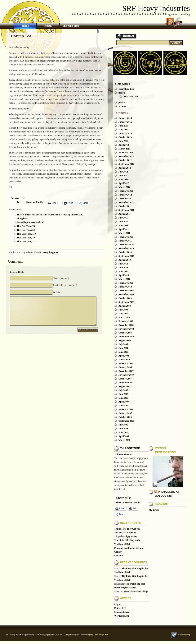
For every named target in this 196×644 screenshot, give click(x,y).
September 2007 (126, 383)
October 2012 (125, 160)
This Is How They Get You (127, 529)
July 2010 (123, 264)
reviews (122, 106)
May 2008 (123, 352)
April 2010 (124, 275)
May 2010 (123, 271)
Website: (57, 292)
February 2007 (126, 409)
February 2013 (126, 153)
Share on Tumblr (35, 202)
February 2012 (126, 191)
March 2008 (124, 360)
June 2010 (123, 268)
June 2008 (123, 348)
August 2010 (125, 260)
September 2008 (126, 337)
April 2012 (124, 183)
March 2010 (124, 279)
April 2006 (124, 436)
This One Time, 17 (26, 242)
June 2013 (123, 141)
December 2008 (126, 325)
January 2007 (125, 413)
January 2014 (125, 133)
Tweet (20, 202)
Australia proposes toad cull (30, 222)
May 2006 (123, 432)
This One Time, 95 (123, 454)
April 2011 (124, 229)
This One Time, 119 (26, 234)
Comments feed (122, 612)
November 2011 (126, 202)
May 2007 (123, 398)
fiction (122, 93)
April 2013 (124, 145)
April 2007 (124, 402)
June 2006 (123, 429)
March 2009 (124, 317)
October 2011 (125, 206)
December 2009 (126, 291)
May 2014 (123, 130)
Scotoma (118, 556)
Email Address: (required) (65, 285)
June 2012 (123, 176)
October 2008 (125, 333)
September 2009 (126, 302)
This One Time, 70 (26, 238)
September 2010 (126, 256)
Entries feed (120, 608)
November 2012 (126, 156)
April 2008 (124, 356)
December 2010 (126, 245)
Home (25, 26)
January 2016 (125, 122)
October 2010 (125, 252)
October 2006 (125, 417)
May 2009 (123, 314)
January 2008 (125, 367)
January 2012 (125, 195)
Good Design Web (101, 635)
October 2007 (125, 379)
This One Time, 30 (26, 230)
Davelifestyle (120, 588)
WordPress (39, 635)
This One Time (71, 26)
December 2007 (126, 371)
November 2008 (126, 329)
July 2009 (123, 310)
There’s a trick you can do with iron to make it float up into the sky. (50, 215)
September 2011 (126, 210)
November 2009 (126, 294)
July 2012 (123, 172)
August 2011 (125, 214)
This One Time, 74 (26, 226)
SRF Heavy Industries (156, 8)
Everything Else (50, 252)
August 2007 (125, 386)
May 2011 (123, 225)
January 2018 (125, 118)
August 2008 (125, 340)
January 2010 (125, 287)
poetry (122, 102)
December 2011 (126, 199)
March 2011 (124, 233)
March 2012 (124, 187)
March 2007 (124, 406)
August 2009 (125, 306)
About (48, 26)
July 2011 (123, 218)
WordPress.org (122, 616)
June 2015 (123, 126)
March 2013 (124, 149)
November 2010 (126, 248)
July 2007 (123, 390)
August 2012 (125, 168)
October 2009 (125, 298)
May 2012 (123, 179)
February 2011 (126, 237)
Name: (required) (61, 278)
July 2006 (123, 425)
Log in (117, 604)
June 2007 (123, 394)
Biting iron (22, 219)
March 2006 (124, 440)
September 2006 (126, 421)
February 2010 (126, 283)
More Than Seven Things (136, 591)
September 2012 (126, 164)
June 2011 (123, 222)
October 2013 (125, 137)
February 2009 (126, 321)
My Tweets (154, 510)
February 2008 (126, 363)
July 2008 (123, 344)
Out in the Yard (138, 584)
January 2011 (125, 241)
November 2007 (126, 375)
